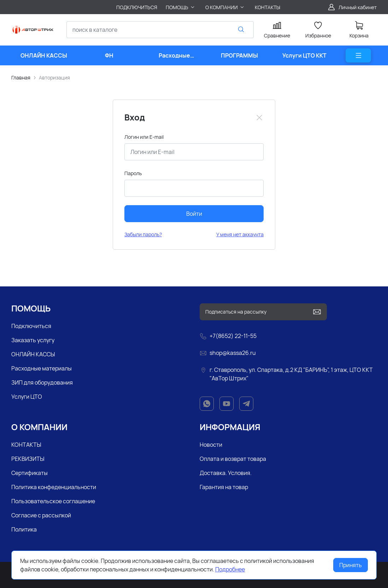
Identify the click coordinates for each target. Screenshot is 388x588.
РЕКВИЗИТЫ (28, 459)
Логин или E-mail (144, 137)
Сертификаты (30, 473)
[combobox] (160, 30)
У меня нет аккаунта (240, 234)
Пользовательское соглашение (53, 501)
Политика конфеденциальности (54, 487)
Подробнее (230, 569)
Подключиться (31, 326)
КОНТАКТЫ (26, 445)
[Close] (259, 118)
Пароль (133, 173)
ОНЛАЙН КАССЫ (33, 354)
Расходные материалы (42, 368)
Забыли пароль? (143, 234)
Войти (194, 214)
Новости (211, 445)
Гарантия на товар (224, 487)
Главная (21, 78)
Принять (351, 565)
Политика (24, 529)
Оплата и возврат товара (233, 459)
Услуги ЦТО (27, 397)
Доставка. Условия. (226, 473)
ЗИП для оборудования (42, 382)
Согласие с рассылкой (41, 515)
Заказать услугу (33, 340)
